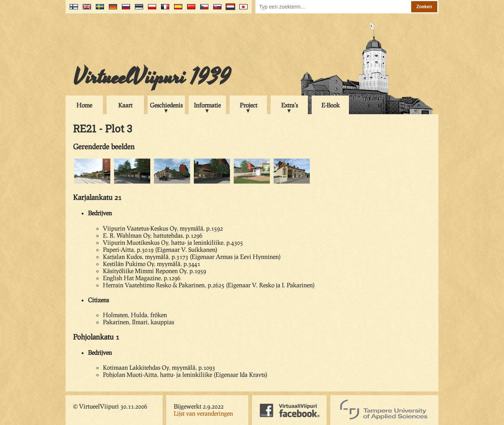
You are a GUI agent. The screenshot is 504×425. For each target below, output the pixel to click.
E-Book (330, 105)
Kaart (125, 105)
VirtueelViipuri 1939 (152, 77)
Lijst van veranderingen (203, 413)
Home (84, 105)
